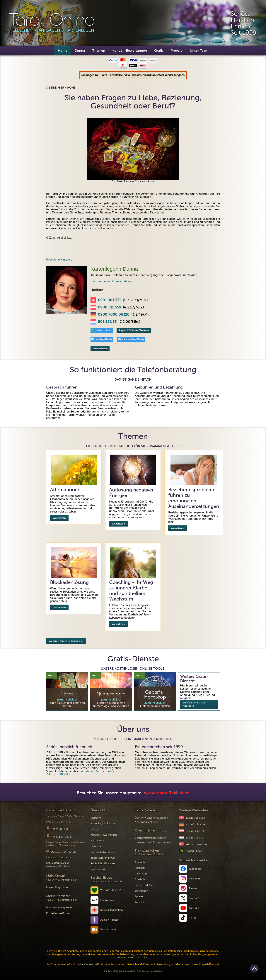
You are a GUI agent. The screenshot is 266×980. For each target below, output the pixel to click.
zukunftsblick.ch (195, 818)
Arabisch (140, 862)
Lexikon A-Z (107, 900)
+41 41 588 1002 (60, 829)
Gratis (159, 51)
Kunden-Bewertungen (130, 51)
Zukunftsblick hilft (111, 890)
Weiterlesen (59, 518)
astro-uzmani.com (197, 844)
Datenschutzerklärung (103, 852)
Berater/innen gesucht (59, 908)
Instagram (195, 879)
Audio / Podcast (110, 920)
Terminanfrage (100, 349)
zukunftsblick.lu (195, 838)
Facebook (195, 869)
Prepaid (177, 51)
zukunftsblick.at (195, 831)
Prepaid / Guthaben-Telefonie (134, 330)
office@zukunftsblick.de (63, 852)
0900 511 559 (110, 307)
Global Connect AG (87, 964)
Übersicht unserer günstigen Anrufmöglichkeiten (151, 820)
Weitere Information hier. (133, 958)
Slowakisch (141, 891)
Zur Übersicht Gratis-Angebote (195, 704)
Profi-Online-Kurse (58, 913)
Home (63, 51)
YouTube (194, 908)
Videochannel (108, 930)
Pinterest (194, 888)
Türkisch (140, 902)
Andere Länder (104, 330)
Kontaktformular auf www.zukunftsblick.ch (59, 865)
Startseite (96, 818)
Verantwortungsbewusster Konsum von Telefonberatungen (154, 840)
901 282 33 (107, 322)
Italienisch (141, 874)
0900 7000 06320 (114, 315)
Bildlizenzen (98, 869)
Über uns (96, 846)
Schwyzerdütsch (145, 885)
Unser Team (199, 51)
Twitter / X (195, 898)
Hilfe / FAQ (97, 841)
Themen (99, 51)
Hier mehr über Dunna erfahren (111, 281)
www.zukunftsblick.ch (167, 793)
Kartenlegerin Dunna (103, 823)
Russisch (140, 879)
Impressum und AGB (103, 858)
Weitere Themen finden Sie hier (66, 641)
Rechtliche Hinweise (59, 260)
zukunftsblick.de (195, 824)
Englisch (140, 868)
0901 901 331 (109, 300)
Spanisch (140, 897)
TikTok (193, 918)
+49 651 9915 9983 (62, 837)
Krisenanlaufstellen (111, 910)
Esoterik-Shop (194, 851)
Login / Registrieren (58, 887)
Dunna (80, 51)
